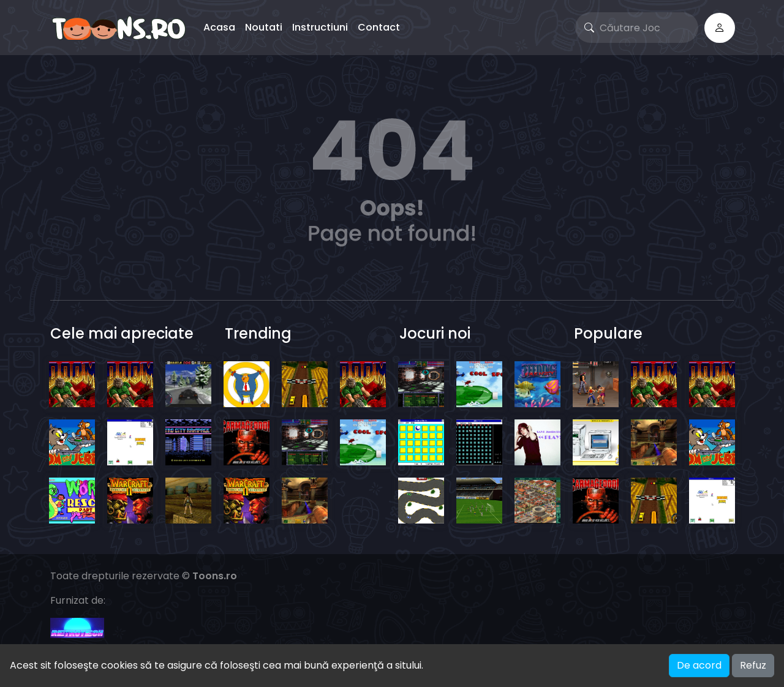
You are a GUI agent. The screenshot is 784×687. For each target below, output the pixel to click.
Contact (379, 27)
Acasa (219, 27)
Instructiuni (320, 27)
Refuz (753, 665)
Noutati (264, 27)
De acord (699, 665)
